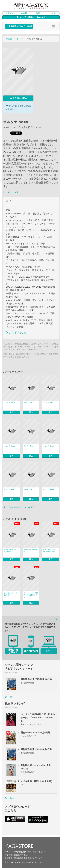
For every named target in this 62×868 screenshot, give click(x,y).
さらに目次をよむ (16, 332)
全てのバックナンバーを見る (19, 507)
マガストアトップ (14, 39)
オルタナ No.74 (48, 489)
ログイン (9, 13)
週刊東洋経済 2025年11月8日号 (11, 551)
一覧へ (9, 697)
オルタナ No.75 (29, 489)
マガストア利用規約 (13, 852)
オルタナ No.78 (29, 446)
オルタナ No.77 (48, 446)
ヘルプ (53, 13)
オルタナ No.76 (9, 489)
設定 (38, 13)
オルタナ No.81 (29, 403)
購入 (12, 412)
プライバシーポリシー (37, 852)
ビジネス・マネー (12, 192)
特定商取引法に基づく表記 (16, 855)
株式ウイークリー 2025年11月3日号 (49, 551)
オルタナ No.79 (9, 446)
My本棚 (24, 13)
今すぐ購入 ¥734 (18, 98)
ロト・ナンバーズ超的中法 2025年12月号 (31, 595)
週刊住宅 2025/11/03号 (31, 551)
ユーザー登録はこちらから (31, 17)
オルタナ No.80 (48, 403)
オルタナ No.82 (9, 403)
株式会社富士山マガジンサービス (28, 858)
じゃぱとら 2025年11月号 (11, 594)
